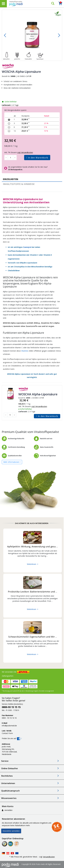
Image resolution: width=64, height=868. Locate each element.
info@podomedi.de (9, 726)
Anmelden (7, 810)
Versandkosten (49, 857)
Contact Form (7, 733)
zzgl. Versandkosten (39, 406)
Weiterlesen (32, 564)
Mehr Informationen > (12, 462)
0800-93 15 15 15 (11, 707)
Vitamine (25, 351)
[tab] (32, 179)
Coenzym (27, 247)
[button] (5, 35)
